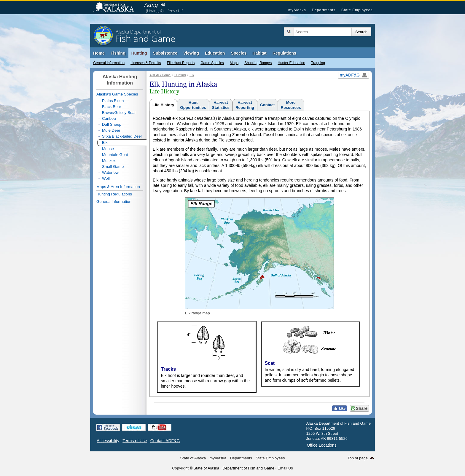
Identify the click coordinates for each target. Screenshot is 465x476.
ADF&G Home (160, 75)
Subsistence (165, 53)
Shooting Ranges (258, 63)
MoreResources (291, 105)
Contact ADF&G (165, 441)
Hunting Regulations (114, 194)
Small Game (113, 167)
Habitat (259, 53)
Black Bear (112, 107)
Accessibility (108, 441)
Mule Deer (111, 130)
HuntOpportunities (193, 105)
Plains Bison (113, 101)
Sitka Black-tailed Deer (122, 136)
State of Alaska (117, 8)
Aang (151, 5)
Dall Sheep (112, 124)
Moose (108, 149)
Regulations (284, 53)
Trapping (318, 63)
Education (215, 53)
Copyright (180, 468)
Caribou (109, 118)
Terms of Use (135, 441)
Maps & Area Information (118, 187)
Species (239, 53)
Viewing (191, 53)
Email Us (285, 468)
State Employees (357, 10)
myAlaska (297, 10)
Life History (163, 105)
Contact (267, 105)
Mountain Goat (115, 155)
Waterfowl (111, 172)
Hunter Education (291, 63)
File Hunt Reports (181, 63)
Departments (324, 10)
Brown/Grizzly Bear (119, 113)
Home (99, 53)
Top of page (358, 458)
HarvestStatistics (221, 105)
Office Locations (322, 445)
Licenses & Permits (146, 63)
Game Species (212, 63)
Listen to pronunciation (163, 5)
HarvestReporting (245, 105)
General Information (109, 63)
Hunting (139, 53)
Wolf (106, 178)
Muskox (109, 161)
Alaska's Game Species (117, 94)
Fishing (118, 53)
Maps (234, 63)
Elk (192, 75)
